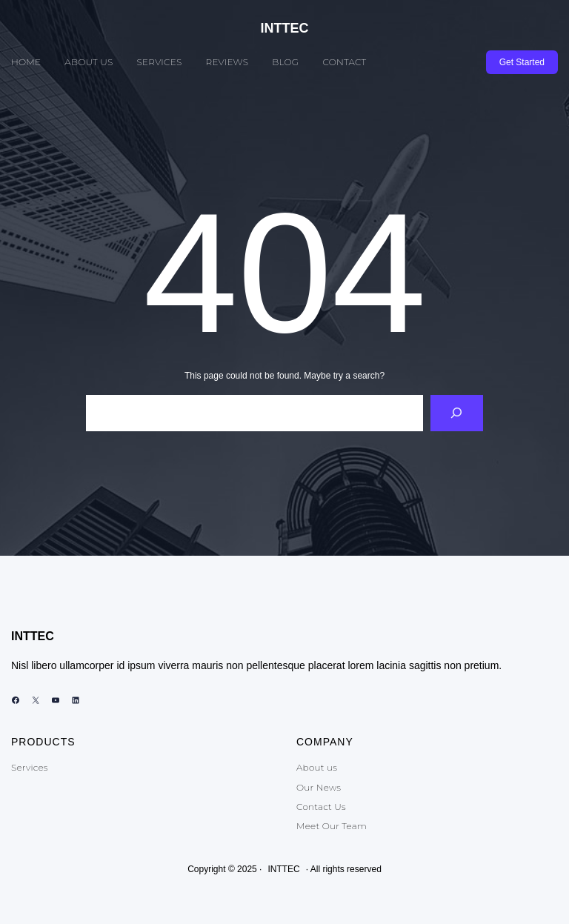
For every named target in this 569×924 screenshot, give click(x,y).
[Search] (457, 413)
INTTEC (285, 28)
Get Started (522, 62)
